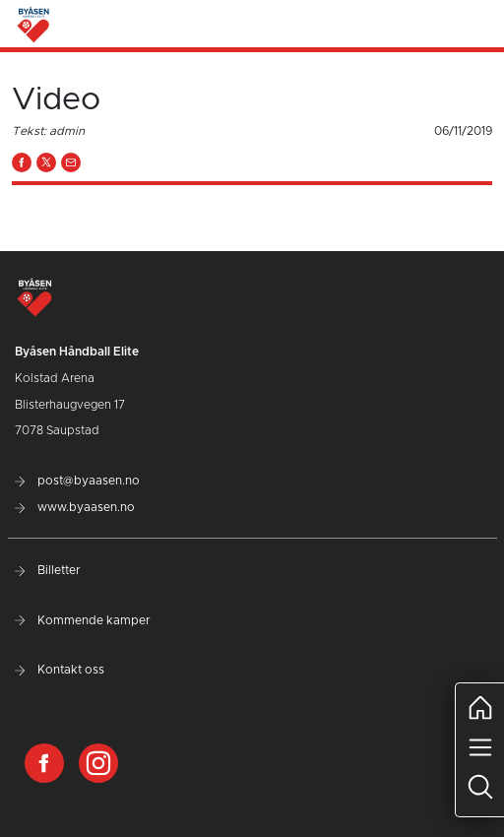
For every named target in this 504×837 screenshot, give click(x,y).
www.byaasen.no (75, 507)
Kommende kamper (83, 620)
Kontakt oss (60, 670)
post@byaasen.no (77, 481)
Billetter (48, 570)
